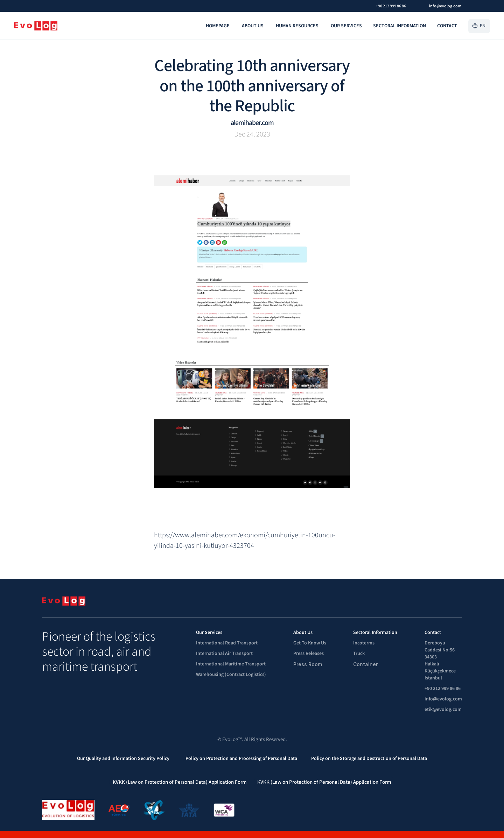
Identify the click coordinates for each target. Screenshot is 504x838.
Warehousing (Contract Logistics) (231, 675)
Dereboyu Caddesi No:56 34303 (440, 650)
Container (365, 664)
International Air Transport (225, 654)
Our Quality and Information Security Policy (124, 759)
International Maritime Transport (231, 664)
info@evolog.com (443, 699)
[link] (218, 26)
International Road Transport (227, 643)
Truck (359, 654)
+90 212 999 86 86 (443, 689)
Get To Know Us (310, 643)
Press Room (308, 664)
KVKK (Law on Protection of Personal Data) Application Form (180, 782)
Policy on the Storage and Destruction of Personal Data (369, 759)
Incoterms (364, 643)
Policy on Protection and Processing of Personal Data (241, 759)
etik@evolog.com (443, 710)
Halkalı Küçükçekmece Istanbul (441, 671)
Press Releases (309, 654)
